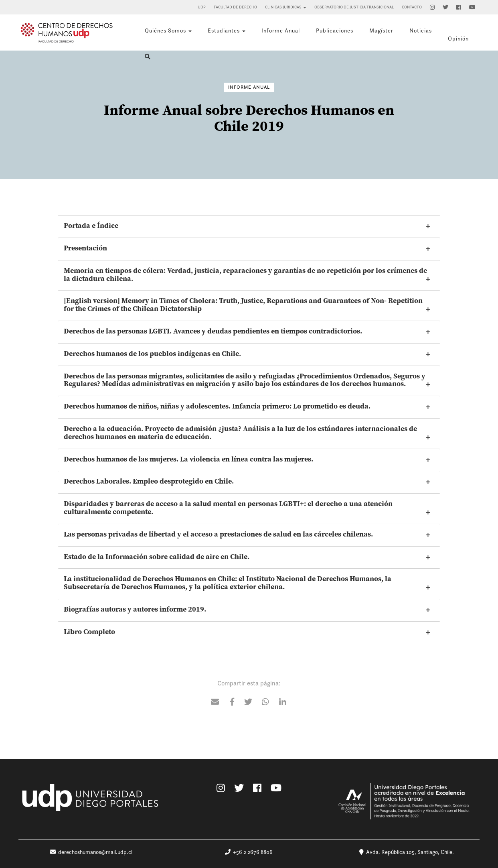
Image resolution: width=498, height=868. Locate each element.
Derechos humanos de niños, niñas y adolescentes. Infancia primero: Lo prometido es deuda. (217, 406)
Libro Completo (89, 632)
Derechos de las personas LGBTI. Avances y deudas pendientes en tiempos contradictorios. (213, 331)
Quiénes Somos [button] (168, 30)
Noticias (421, 30)
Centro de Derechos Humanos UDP (67, 33)
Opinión (458, 39)
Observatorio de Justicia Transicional (354, 7)
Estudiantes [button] (227, 30)
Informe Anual (281, 30)
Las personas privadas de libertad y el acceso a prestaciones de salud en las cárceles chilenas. (218, 534)
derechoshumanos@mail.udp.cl (91, 852)
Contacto (412, 7)
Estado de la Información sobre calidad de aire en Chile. (157, 557)
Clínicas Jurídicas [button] (286, 7)
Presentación (85, 248)
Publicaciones (335, 30)
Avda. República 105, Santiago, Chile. (407, 852)
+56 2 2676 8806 (249, 852)
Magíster (381, 30)
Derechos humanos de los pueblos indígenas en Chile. (152, 354)
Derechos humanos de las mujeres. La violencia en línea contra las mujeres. (188, 459)
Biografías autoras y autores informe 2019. (135, 609)
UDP (202, 7)
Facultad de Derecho (235, 7)
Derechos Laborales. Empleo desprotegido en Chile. (149, 481)
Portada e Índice (91, 226)
